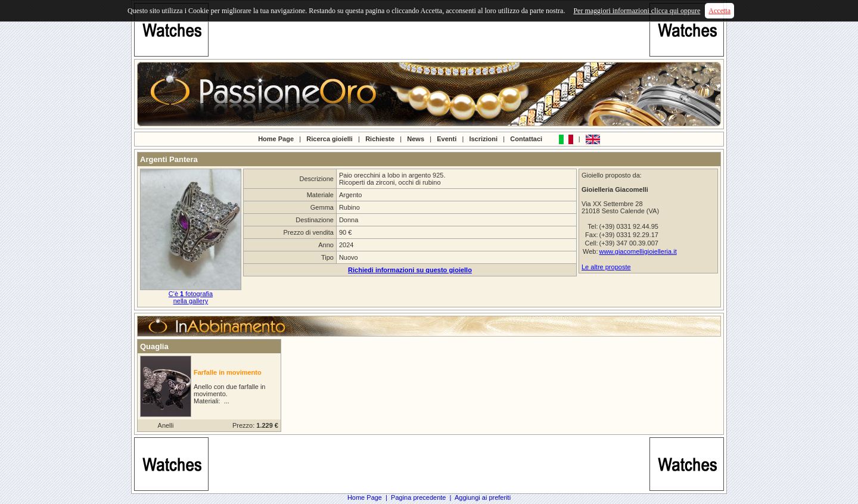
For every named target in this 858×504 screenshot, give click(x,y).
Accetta (719, 11)
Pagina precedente (418, 497)
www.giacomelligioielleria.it (638, 251)
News (416, 138)
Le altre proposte (606, 267)
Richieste (380, 138)
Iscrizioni (483, 138)
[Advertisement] (429, 30)
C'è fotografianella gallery (191, 297)
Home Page (276, 138)
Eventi (447, 138)
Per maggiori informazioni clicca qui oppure (637, 11)
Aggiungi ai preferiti (483, 497)
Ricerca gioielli (329, 138)
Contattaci (526, 138)
